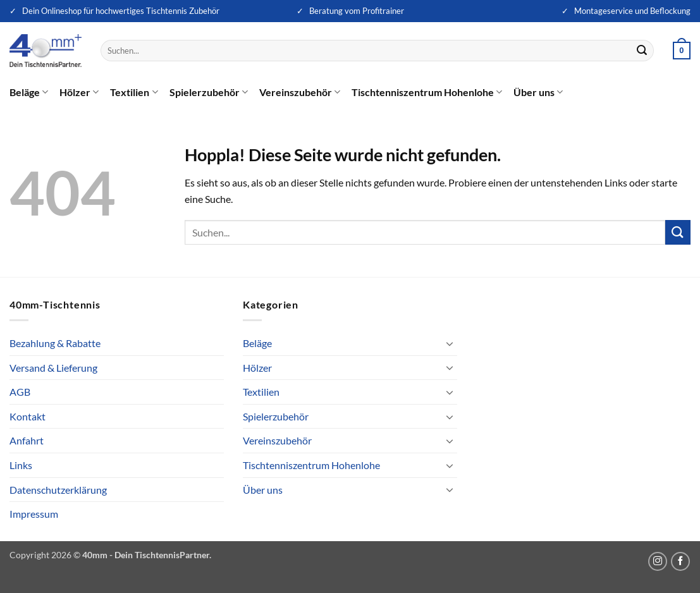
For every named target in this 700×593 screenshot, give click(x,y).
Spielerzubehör (209, 92)
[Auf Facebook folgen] (680, 561)
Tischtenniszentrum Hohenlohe (427, 92)
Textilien (134, 92)
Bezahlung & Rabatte (55, 343)
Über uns (538, 92)
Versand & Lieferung (53, 368)
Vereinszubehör (300, 92)
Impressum (34, 514)
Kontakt (28, 416)
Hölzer (79, 92)
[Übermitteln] (642, 51)
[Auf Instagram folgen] (658, 561)
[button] (682, 51)
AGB (20, 392)
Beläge (29, 92)
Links (21, 465)
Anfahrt (27, 440)
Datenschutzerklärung (58, 490)
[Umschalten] (450, 343)
